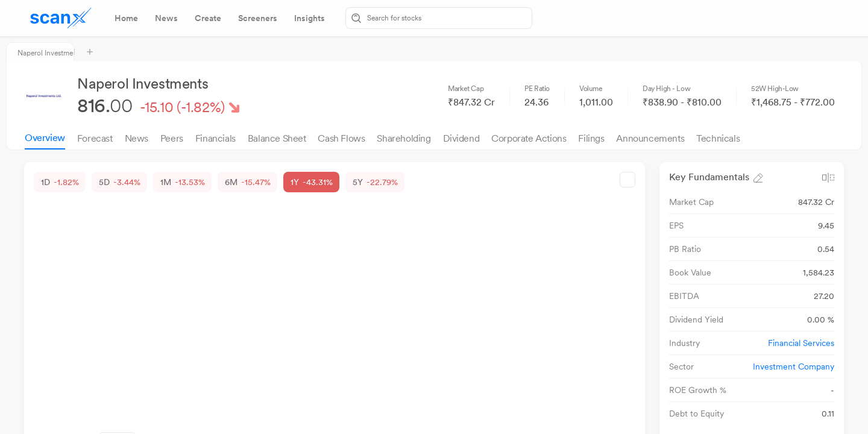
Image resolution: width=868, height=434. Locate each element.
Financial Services (801, 343)
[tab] (126, 18)
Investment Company (794, 366)
